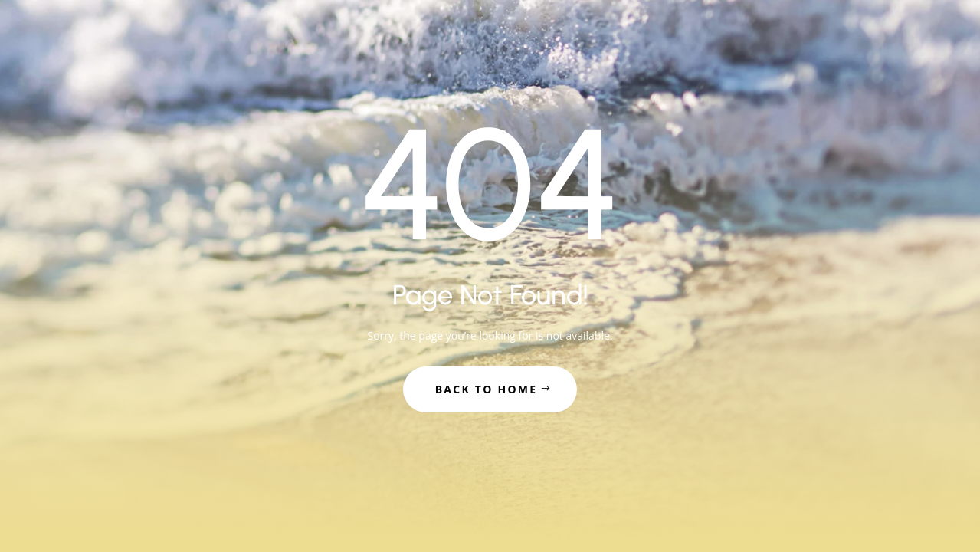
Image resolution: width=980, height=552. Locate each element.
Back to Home (487, 389)
